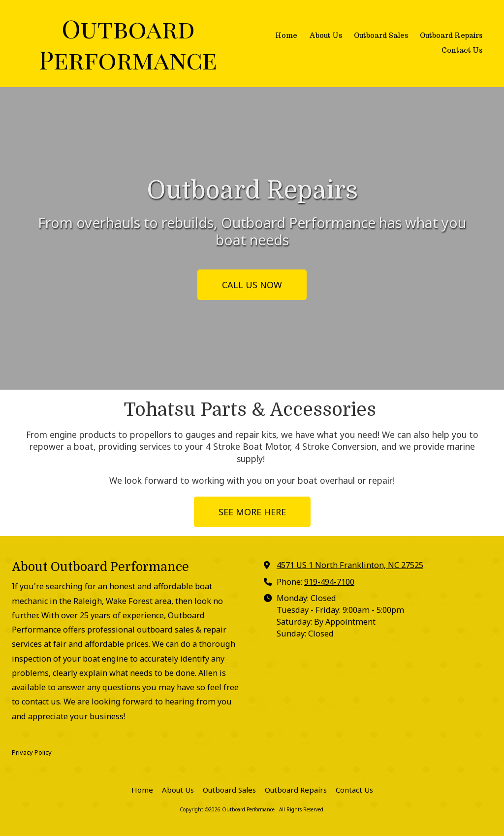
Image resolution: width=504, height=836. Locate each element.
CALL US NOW (252, 285)
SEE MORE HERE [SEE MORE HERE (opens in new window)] (252, 512)
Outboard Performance (128, 43)
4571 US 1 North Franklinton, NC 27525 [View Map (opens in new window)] (350, 565)
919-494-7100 (329, 582)
